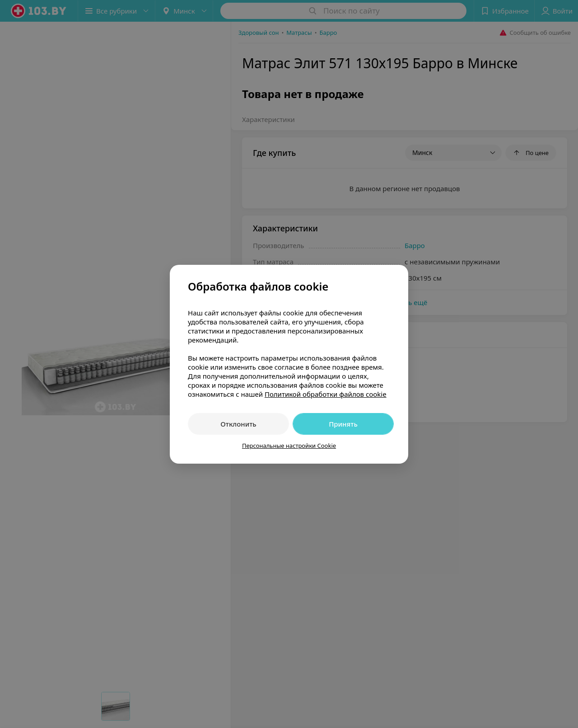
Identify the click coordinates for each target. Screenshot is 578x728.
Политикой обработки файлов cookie (326, 394)
